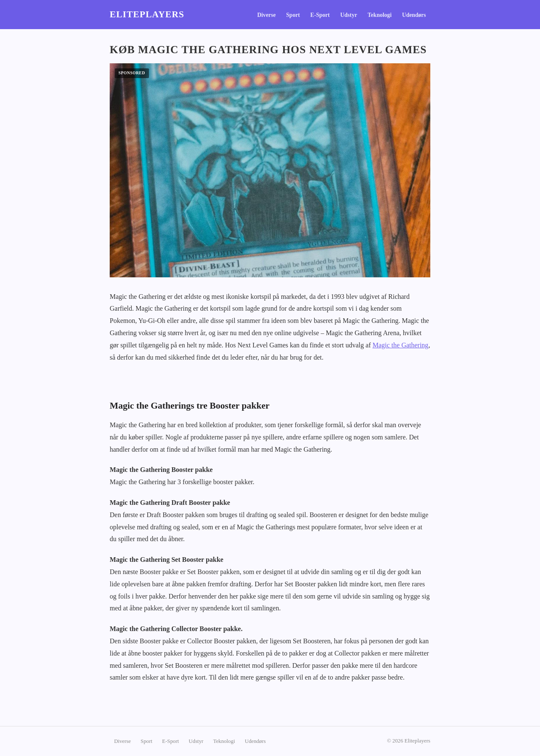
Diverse (267, 15)
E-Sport (320, 15)
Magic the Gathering (400, 345)
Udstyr (348, 15)
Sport (293, 15)
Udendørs (414, 15)
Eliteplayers (147, 14)
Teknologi (379, 15)
